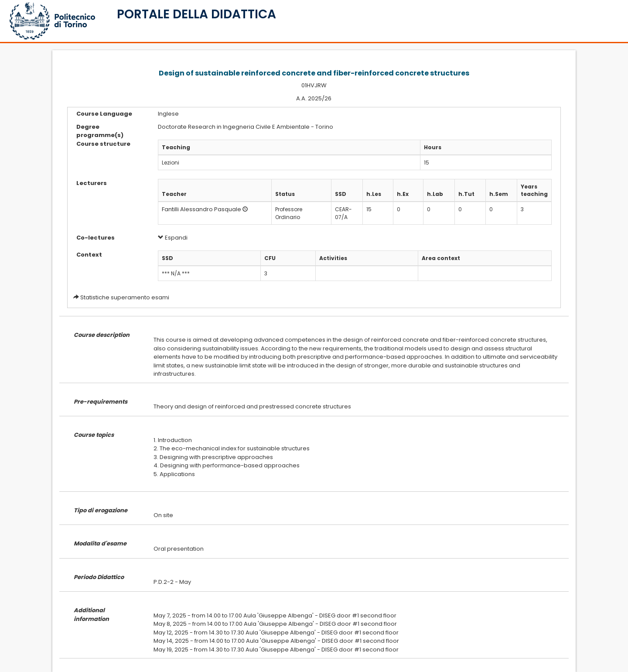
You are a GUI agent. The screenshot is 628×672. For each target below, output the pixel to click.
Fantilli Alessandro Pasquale (201, 209)
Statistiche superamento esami (125, 297)
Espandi (173, 238)
